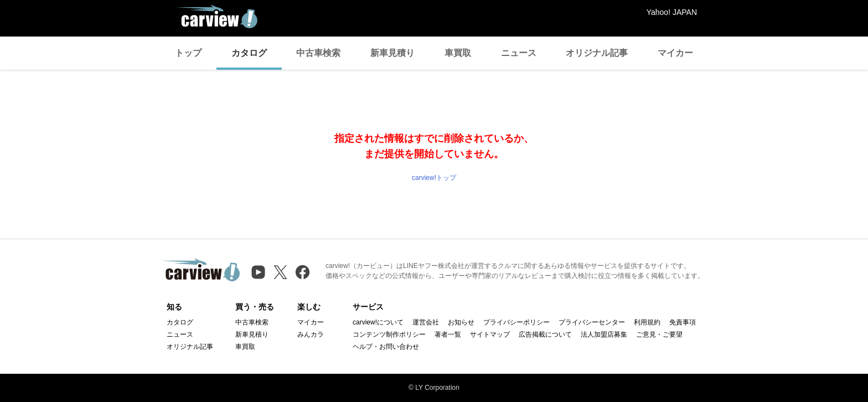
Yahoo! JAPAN (672, 12)
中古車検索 (318, 53)
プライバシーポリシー (516, 322)
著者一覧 (448, 334)
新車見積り (392, 53)
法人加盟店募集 (604, 334)
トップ (188, 53)
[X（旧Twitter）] (280, 272)
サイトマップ (490, 334)
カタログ (249, 53)
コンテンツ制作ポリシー (389, 334)
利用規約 (647, 322)
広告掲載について (545, 334)
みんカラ (311, 334)
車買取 (458, 53)
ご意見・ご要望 (659, 334)
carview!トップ (434, 178)
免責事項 (683, 322)
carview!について (378, 322)
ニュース (519, 53)
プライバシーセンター (592, 322)
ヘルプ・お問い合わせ (386, 347)
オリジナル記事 (597, 53)
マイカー (675, 53)
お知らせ (461, 322)
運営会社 (426, 322)
